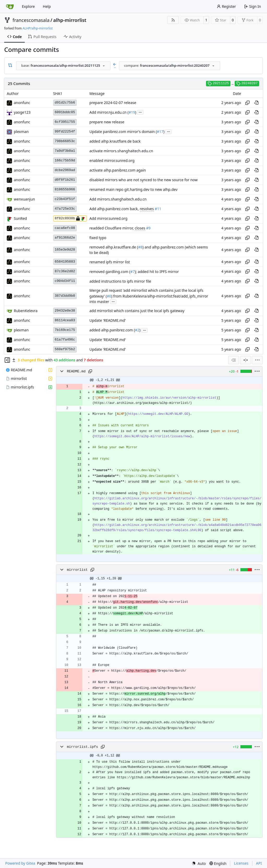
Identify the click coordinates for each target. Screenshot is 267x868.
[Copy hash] (247, 103)
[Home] (10, 7)
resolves (147, 209)
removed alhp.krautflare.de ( (114, 247)
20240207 (247, 83)
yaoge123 (22, 112)
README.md (76, 371)
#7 (133, 272)
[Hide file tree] (7, 360)
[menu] (257, 360)
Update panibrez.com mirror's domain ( (123, 132)
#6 (109, 296)
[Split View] (246, 360)
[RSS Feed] (173, 20)
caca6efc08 (65, 228)
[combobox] (63, 66)
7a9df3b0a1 (65, 151)
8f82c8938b (70, 218)
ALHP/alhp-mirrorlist (38, 28)
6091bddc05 (65, 112)
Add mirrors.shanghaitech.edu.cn (118, 199)
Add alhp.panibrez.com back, (115, 209)
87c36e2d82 (65, 271)
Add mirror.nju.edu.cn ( (109, 112)
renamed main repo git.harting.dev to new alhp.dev (133, 189)
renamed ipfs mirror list (110, 262)
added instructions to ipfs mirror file (120, 281)
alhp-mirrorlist (70, 20)
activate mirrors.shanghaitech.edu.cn (121, 151)
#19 (132, 112)
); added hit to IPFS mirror (157, 272)
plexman (21, 132)
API (259, 863)
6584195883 (65, 262)
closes (140, 228)
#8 (140, 247)
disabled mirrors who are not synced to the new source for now (144, 180)
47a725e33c (65, 209)
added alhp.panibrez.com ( (112, 330)
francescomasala (31, 20)
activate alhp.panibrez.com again (118, 170)
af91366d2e (65, 238)
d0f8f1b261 (65, 180)
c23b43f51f (65, 199)
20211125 (218, 83)
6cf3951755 (65, 122)
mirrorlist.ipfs (82, 747)
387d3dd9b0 (65, 296)
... (140, 112)
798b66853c (65, 141)
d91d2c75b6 (65, 103)
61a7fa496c (65, 340)
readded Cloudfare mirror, (112, 228)
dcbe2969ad (65, 170)
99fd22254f (65, 132)
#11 (158, 209)
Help (47, 6)
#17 (160, 132)
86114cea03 (65, 320)
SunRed (20, 218)
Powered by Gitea (20, 863)
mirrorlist (77, 570)
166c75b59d (65, 160)
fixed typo (98, 238)
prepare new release (107, 122)
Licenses (241, 863)
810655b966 (65, 189)
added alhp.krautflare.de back (115, 141)
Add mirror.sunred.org (108, 218)
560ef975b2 (65, 349)
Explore (28, 6)
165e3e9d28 (65, 250)
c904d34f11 (65, 281)
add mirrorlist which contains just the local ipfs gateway (137, 311)
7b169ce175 (65, 330)
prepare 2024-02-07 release (113, 103)
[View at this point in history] (256, 103)
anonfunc (22, 103)
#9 (148, 228)
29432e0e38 (65, 311)
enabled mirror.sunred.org (112, 160)
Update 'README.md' (108, 321)
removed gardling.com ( (110, 272)
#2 (137, 330)
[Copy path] (90, 371)
